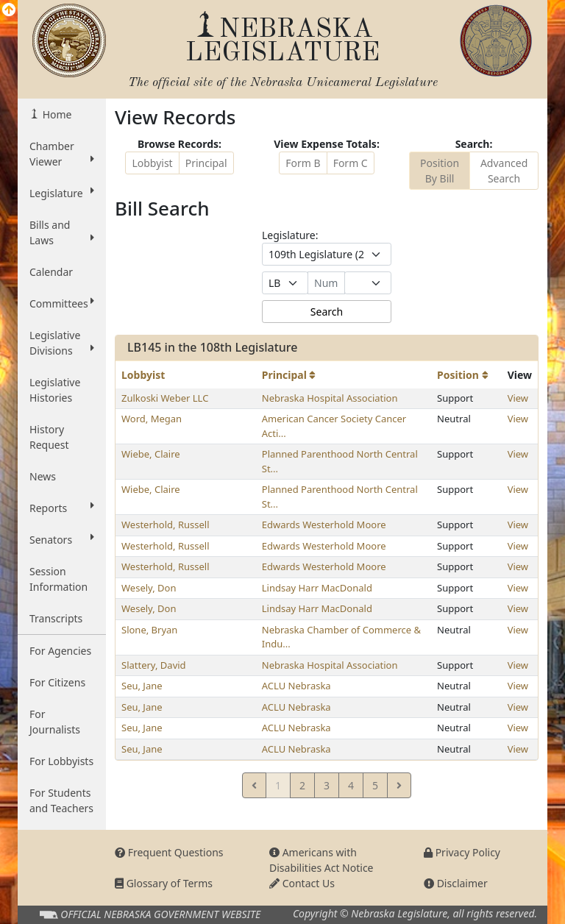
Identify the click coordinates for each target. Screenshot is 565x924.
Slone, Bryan (149, 630)
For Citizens (57, 682)
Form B (303, 163)
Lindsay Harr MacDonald (317, 588)
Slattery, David (154, 665)
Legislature (62, 193)
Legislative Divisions (62, 343)
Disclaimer (456, 883)
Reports (62, 508)
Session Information (58, 579)
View (518, 398)
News (43, 476)
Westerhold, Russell (166, 525)
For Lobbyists (61, 761)
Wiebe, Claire (151, 454)
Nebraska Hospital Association (330, 398)
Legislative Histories (55, 390)
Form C (351, 163)
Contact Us (302, 883)
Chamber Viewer (62, 154)
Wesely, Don (149, 588)
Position (462, 375)
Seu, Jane (142, 686)
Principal (206, 163)
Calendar (51, 272)
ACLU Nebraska (296, 686)
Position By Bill (440, 171)
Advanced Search (504, 171)
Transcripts (56, 618)
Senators (62, 539)
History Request (49, 437)
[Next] (399, 785)
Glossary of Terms (164, 883)
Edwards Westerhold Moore (324, 525)
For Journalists (55, 722)
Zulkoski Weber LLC (165, 398)
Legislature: (290, 235)
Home (56, 114)
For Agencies (60, 651)
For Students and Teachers (61, 800)
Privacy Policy (462, 852)
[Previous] (254, 785)
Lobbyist (152, 163)
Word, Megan (152, 419)
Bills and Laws (62, 232)
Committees (62, 303)
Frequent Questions (169, 852)
